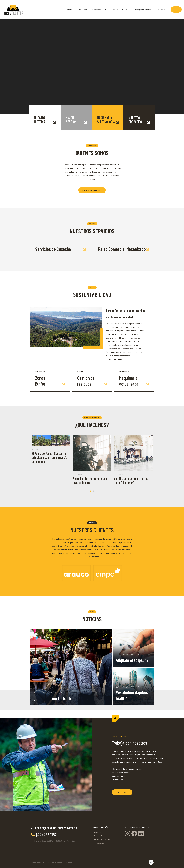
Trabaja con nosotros (102, 839)
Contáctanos (99, 843)
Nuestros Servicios (101, 836)
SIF (176, 9)
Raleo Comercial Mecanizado (122, 249)
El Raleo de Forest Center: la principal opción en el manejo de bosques (49, 457)
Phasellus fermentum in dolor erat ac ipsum (91, 480)
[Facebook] (135, 833)
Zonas (40, 378)
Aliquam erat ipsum (132, 660)
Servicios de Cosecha (53, 249)
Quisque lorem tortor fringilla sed (61, 698)
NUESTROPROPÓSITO (135, 120)
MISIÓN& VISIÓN (71, 120)
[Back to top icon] (151, 862)
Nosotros (97, 832)
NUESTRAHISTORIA (40, 120)
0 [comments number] (62, 692)
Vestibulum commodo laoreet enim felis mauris (132, 480)
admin (38, 692)
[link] (76, 573)
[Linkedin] (141, 833)
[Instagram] (128, 833)
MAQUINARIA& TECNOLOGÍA (106, 120)
